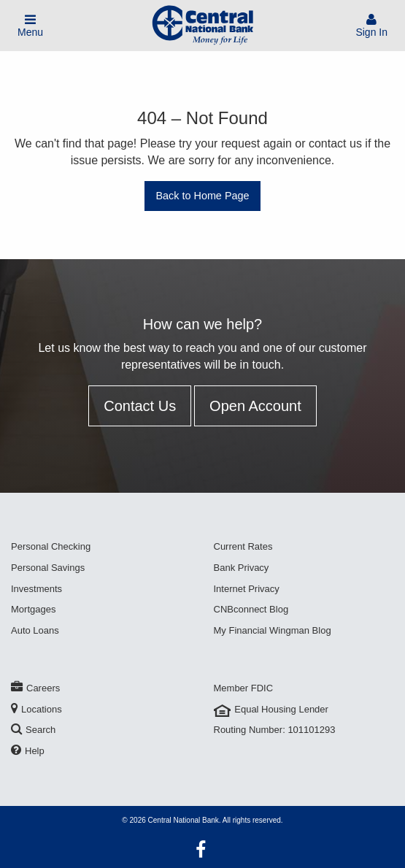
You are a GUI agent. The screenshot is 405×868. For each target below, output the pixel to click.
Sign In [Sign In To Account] (371, 26)
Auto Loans (35, 630)
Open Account (255, 406)
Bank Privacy (242, 568)
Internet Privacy (247, 589)
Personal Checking (51, 546)
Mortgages (33, 609)
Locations (36, 709)
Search (33, 730)
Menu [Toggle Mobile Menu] (30, 26)
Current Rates (243, 546)
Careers (35, 688)
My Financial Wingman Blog (273, 630)
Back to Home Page (203, 196)
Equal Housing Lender (271, 709)
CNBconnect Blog (251, 609)
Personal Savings (48, 568)
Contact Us (140, 406)
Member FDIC (244, 688)
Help (28, 751)
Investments (36, 589)
